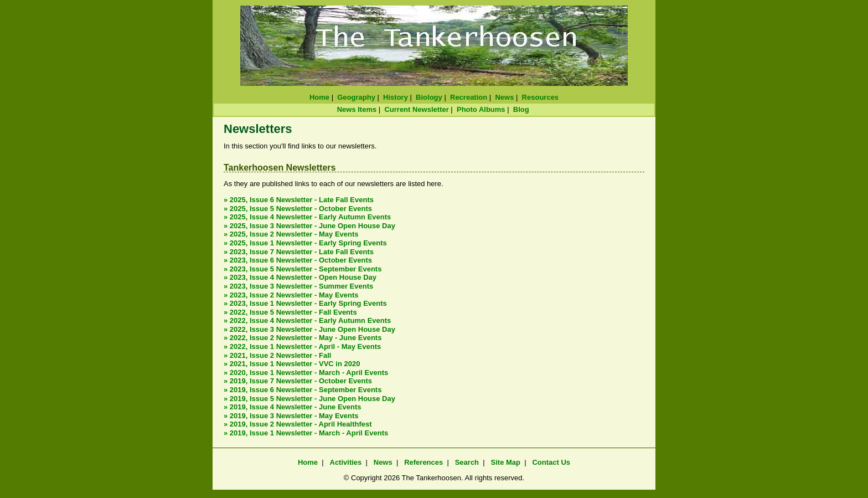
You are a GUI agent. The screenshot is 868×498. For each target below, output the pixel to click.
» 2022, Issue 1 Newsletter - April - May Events (302, 346)
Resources (540, 97)
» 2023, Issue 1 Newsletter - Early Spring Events (305, 303)
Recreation (469, 97)
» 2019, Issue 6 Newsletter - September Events (303, 390)
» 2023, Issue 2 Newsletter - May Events (291, 295)
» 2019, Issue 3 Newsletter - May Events (291, 416)
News (504, 97)
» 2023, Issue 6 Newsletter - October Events (298, 260)
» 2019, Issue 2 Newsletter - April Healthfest (298, 424)
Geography (356, 97)
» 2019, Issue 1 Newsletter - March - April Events (306, 433)
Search (467, 462)
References (423, 462)
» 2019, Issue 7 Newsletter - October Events (298, 381)
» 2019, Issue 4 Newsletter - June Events (293, 407)
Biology (429, 97)
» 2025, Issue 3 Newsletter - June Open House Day (309, 226)
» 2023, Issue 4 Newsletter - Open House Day (300, 277)
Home (319, 97)
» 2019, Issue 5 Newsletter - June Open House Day (309, 399)
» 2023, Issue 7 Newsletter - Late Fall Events (299, 252)
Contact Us (551, 462)
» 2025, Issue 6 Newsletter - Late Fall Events (299, 200)
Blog (521, 109)
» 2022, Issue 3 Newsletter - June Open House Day (309, 329)
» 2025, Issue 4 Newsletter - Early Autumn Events (307, 217)
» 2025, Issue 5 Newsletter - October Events (298, 209)
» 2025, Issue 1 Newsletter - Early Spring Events (305, 243)
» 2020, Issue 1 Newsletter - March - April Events (306, 373)
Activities (346, 462)
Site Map (506, 462)
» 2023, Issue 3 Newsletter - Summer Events (298, 286)
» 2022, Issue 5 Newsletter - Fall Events (290, 312)
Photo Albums (481, 109)
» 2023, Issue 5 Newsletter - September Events (303, 269)
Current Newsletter (416, 109)
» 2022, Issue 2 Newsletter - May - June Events (303, 338)
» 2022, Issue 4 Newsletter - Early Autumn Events (307, 320)
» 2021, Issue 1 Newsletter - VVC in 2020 (292, 364)
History (396, 97)
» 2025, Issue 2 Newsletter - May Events (291, 234)
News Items (357, 109)
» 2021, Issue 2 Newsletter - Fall (277, 355)
